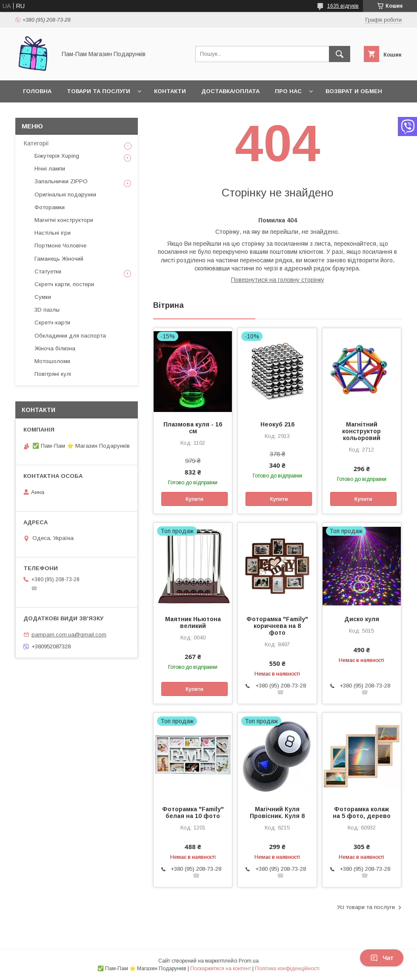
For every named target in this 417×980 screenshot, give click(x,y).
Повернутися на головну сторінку (278, 280)
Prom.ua (249, 961)
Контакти (170, 91)
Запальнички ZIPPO (61, 181)
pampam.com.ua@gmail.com (69, 635)
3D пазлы (47, 310)
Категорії (36, 143)
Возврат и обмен (354, 91)
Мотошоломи (52, 361)
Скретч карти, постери (64, 284)
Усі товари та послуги (366, 907)
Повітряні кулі (53, 374)
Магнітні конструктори (64, 220)
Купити (194, 499)
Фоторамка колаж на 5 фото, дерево (362, 812)
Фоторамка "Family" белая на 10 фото (193, 812)
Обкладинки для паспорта (70, 336)
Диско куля (362, 619)
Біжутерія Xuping (57, 156)
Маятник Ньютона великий (193, 622)
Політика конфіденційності (287, 969)
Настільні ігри (53, 233)
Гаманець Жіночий (59, 259)
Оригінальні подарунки (65, 195)
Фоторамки (50, 207)
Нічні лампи (50, 169)
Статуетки (48, 271)
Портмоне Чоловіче (60, 246)
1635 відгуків (343, 6)
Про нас (288, 91)
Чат (382, 958)
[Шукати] (340, 54)
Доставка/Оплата (230, 91)
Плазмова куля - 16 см (193, 428)
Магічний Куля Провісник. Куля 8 (277, 812)
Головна (37, 91)
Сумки (43, 297)
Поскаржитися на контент (221, 969)
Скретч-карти (52, 322)
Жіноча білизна (55, 348)
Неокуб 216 (277, 424)
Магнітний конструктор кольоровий (361, 431)
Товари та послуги (99, 91)
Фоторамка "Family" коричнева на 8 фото (277, 626)
